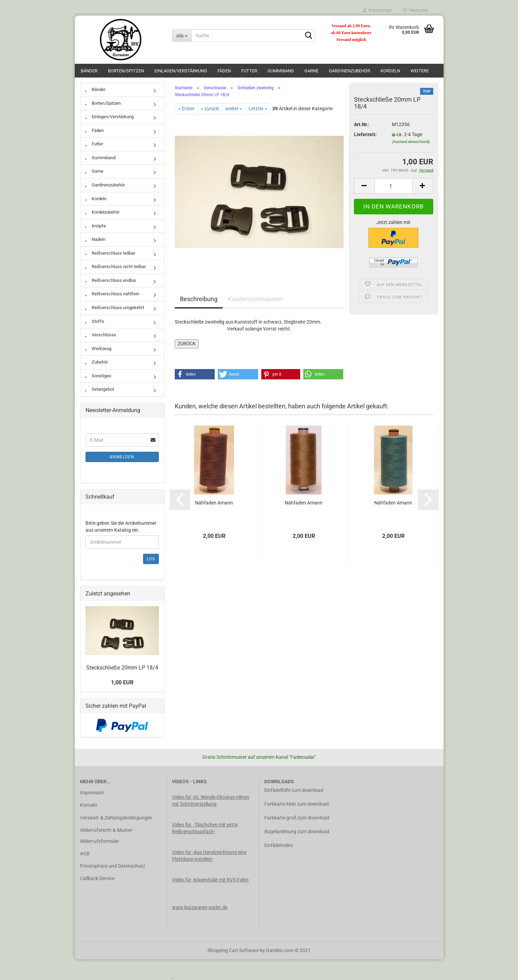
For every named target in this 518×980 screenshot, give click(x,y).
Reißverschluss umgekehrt (115, 308)
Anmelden (122, 457)
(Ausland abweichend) (411, 142)
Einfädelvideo (279, 845)
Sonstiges (98, 376)
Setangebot (100, 389)
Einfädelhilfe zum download (294, 790)
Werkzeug (98, 349)
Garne (311, 71)
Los (151, 559)
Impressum (92, 793)
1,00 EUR (122, 682)
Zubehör (97, 362)
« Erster (186, 109)
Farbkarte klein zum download (297, 804)
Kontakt (89, 805)
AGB (85, 854)
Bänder (89, 71)
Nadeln (95, 239)
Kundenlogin (378, 10)
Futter (249, 71)
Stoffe (95, 321)
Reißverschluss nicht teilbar (116, 267)
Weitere (420, 71)
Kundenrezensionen (255, 299)
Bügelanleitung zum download (297, 831)
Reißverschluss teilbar (110, 253)
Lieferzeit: (365, 134)
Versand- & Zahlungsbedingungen (116, 818)
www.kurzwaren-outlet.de (200, 907)
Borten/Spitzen (126, 71)
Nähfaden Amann (214, 503)
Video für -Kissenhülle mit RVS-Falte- (211, 880)
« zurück (210, 109)
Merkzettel (415, 10)
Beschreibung (199, 299)
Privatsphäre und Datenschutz (113, 866)
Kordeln (390, 71)
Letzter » (258, 109)
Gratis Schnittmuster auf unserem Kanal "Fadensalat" (259, 757)
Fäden (224, 71)
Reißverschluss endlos (111, 280)
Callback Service (97, 878)
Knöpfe (96, 226)
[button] (195, 374)
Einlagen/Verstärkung (181, 71)
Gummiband (281, 71)
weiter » (234, 109)
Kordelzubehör (103, 212)
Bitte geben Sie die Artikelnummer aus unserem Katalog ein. (121, 527)
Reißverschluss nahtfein (112, 294)
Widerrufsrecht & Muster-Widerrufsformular (107, 836)
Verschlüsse (101, 335)
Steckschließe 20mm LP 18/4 (122, 668)
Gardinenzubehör (349, 71)
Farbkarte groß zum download (297, 818)
